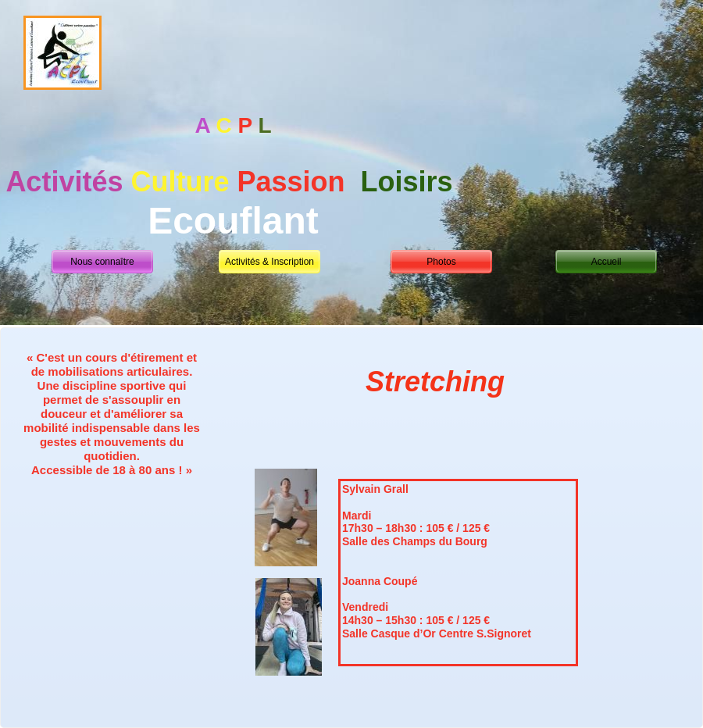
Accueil (607, 262)
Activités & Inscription (269, 262)
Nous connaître (102, 262)
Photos (441, 262)
